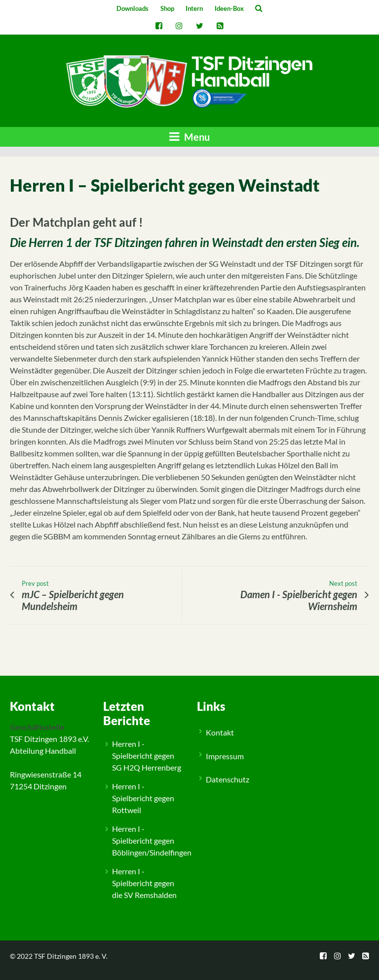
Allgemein (34, 667)
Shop (167, 8)
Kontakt (220, 732)
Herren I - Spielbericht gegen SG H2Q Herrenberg (147, 755)
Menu (189, 137)
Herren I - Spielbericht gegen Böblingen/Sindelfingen (152, 840)
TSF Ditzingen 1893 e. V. (71, 956)
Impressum (225, 756)
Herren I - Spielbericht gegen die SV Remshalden (144, 883)
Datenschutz (227, 779)
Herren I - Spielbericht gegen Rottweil (143, 798)
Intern (194, 8)
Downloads (133, 8)
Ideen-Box (229, 8)
